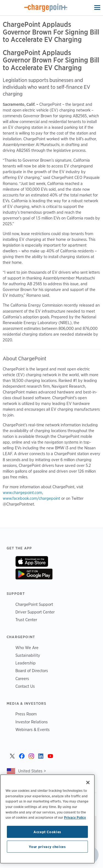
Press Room (26, 714)
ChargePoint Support (34, 604)
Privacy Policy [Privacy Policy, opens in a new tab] (75, 817)
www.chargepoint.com (22, 493)
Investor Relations (32, 722)
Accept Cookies (47, 832)
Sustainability (28, 655)
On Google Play (34, 574)
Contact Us (25, 686)
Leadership (26, 663)
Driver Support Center (35, 612)
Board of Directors (32, 671)
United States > (32, 771)
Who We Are (27, 648)
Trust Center (26, 620)
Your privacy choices (47, 847)
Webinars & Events (33, 729)
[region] (47, 819)
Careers (22, 679)
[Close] (88, 783)
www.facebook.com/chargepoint (31, 498)
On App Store (32, 561)
